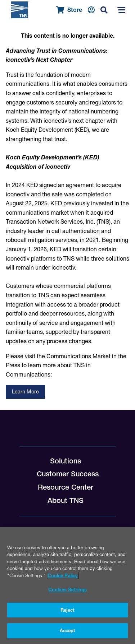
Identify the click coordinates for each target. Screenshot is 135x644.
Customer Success (68, 474)
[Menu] (121, 10)
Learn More (25, 392)
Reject (68, 610)
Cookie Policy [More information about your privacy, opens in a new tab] (63, 575)
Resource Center (66, 487)
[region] (67, 585)
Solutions (66, 461)
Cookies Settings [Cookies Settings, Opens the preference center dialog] (67, 589)
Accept (68, 630)
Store (69, 10)
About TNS (66, 500)
